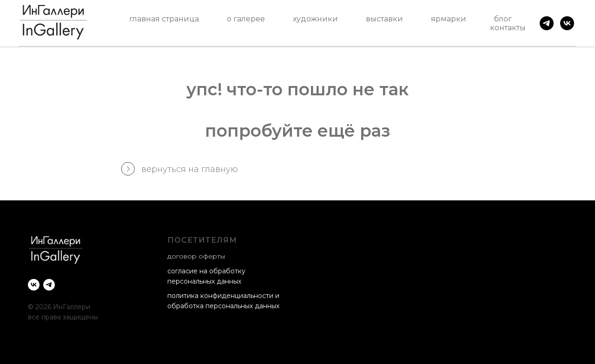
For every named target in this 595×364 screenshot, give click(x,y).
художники (315, 19)
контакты (508, 28)
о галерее (246, 19)
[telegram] (547, 23)
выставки (384, 19)
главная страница (164, 19)
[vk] (567, 23)
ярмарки (449, 19)
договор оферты (196, 256)
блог (503, 19)
